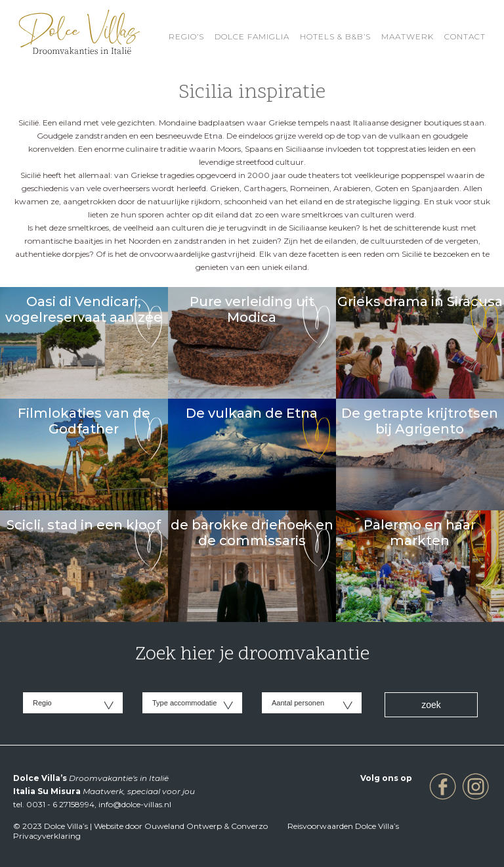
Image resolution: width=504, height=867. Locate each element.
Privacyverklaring (47, 836)
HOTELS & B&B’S (335, 36)
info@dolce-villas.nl (135, 804)
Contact (465, 36)
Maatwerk (408, 36)
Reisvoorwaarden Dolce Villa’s (343, 826)
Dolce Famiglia (252, 36)
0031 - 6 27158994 (60, 804)
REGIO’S (186, 36)
